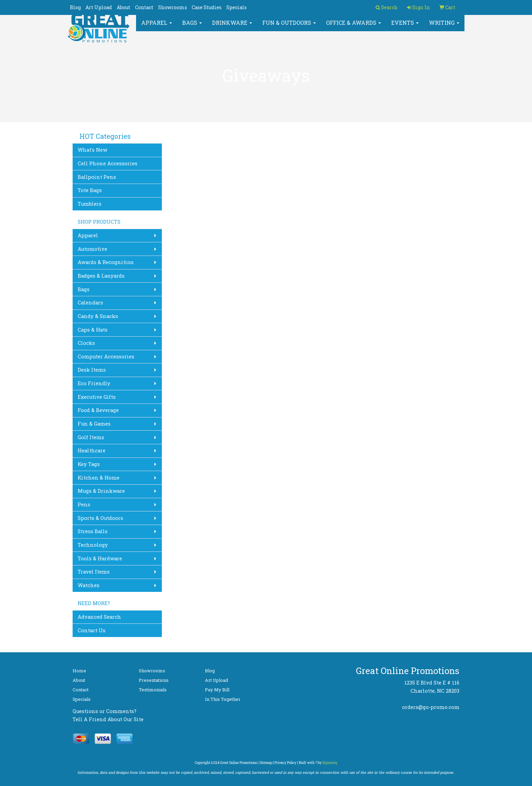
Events (405, 27)
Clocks (86, 343)
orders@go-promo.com (431, 707)
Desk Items (92, 370)
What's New (92, 150)
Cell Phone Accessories (108, 163)
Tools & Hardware (100, 558)
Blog (75, 7)
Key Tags (89, 464)
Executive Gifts (97, 397)
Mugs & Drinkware (101, 491)
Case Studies (207, 7)
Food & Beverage (98, 410)
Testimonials (153, 690)
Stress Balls (93, 531)
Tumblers (90, 204)
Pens (84, 504)
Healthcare (92, 451)
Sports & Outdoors (100, 518)
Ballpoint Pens (97, 177)
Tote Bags (90, 190)
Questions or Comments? (104, 711)
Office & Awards (354, 27)
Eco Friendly (94, 383)
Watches (89, 585)
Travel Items (94, 572)
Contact (144, 7)
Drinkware (232, 27)
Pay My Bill (217, 690)
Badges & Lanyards (101, 276)
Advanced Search (99, 617)
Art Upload (99, 7)
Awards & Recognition (106, 262)
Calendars (90, 303)
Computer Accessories (106, 357)
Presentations (154, 680)
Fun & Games (94, 424)
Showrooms (173, 7)
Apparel (157, 27)
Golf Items (91, 437)
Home (79, 671)
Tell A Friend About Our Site (108, 719)
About (123, 7)
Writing (444, 27)
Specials (236, 7)
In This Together (223, 699)
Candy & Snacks (98, 316)
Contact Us (92, 630)
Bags (192, 27)
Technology (93, 545)
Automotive (92, 249)
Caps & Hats (93, 330)
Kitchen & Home (99, 478)
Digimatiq (330, 763)
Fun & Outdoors (289, 27)
